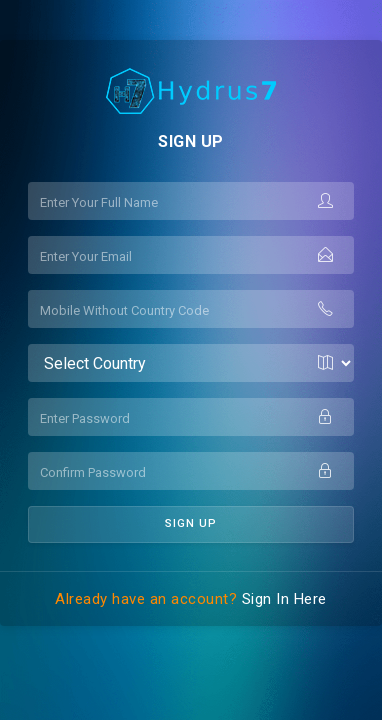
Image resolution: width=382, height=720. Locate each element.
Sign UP (191, 523)
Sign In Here (284, 599)
